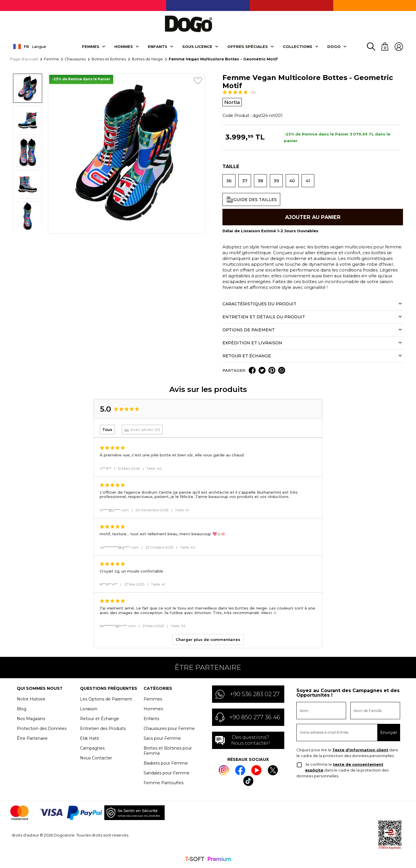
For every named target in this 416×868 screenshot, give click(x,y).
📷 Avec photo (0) (142, 431)
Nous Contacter (96, 759)
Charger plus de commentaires (208, 641)
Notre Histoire (31, 700)
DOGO (334, 47)
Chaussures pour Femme (169, 730)
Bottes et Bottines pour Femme (168, 752)
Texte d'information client (360, 751)
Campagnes (92, 750)
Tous (107, 431)
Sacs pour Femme (162, 740)
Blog (22, 710)
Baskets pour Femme (166, 765)
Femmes (91, 47)
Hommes (124, 47)
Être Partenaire (32, 740)
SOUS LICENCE (197, 47)
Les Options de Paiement (106, 700)
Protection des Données (42, 730)
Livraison (89, 710)
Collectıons (298, 47)
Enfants (158, 47)
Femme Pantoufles (164, 784)
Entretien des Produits (103, 730)
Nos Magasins (31, 720)
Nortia (233, 103)
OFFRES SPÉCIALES (248, 47)
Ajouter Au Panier (313, 218)
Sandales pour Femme (167, 774)
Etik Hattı (90, 740)
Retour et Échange (100, 720)
